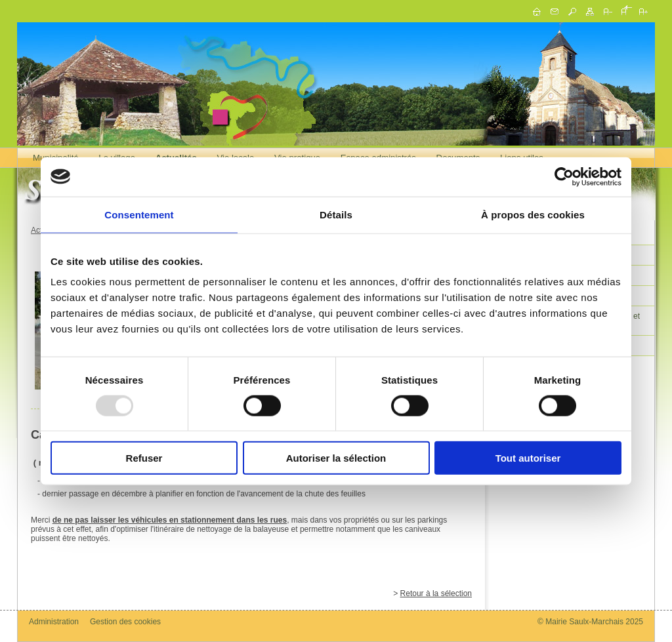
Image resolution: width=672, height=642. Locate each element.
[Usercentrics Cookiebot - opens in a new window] (564, 176)
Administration (54, 622)
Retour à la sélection (436, 593)
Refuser (144, 458)
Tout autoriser (528, 458)
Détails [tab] (336, 214)
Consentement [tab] (139, 214)
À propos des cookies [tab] (533, 214)
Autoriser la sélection (336, 458)
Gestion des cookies (125, 622)
